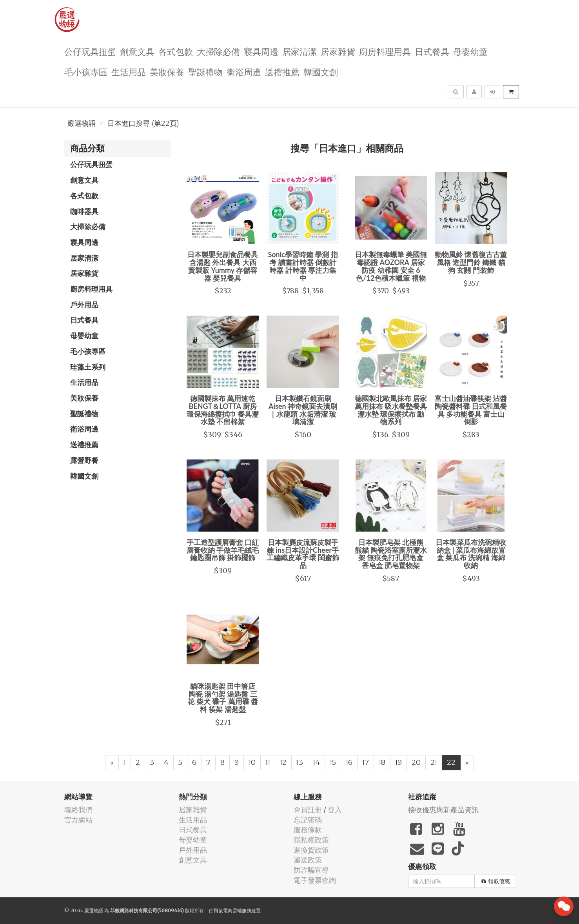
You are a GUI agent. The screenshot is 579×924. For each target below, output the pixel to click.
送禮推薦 (282, 72)
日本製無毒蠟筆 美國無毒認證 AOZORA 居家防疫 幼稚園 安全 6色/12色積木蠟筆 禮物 (391, 266)
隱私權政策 (311, 840)
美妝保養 (167, 72)
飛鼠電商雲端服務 (232, 910)
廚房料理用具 (385, 51)
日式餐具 (432, 51)
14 (316, 762)
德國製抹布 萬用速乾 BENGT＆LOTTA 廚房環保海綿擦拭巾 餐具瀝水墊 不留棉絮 (223, 410)
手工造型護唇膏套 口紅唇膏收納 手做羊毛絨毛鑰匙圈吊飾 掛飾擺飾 (223, 550)
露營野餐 (84, 460)
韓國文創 (321, 72)
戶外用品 (84, 305)
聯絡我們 (78, 810)
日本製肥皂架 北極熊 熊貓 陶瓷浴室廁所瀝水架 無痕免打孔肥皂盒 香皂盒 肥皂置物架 (391, 554)
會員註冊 (308, 810)
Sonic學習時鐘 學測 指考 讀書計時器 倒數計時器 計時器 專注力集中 (303, 266)
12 (283, 762)
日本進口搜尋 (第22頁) (143, 123)
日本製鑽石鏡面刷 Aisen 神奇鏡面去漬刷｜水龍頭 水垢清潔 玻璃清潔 (303, 410)
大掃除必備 (218, 51)
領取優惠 (496, 881)
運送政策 (308, 860)
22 (451, 762)
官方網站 (78, 820)
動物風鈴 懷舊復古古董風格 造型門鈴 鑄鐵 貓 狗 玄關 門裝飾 (471, 262)
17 (366, 762)
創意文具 (137, 51)
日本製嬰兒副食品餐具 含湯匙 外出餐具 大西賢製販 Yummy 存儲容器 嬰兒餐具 (223, 266)
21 (434, 762)
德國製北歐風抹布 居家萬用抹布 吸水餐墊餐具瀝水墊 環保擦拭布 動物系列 (391, 410)
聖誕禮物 (205, 72)
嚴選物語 (82, 123)
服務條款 (308, 830)
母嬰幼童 (470, 51)
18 (382, 762)
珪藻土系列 (88, 367)
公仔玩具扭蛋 (90, 51)
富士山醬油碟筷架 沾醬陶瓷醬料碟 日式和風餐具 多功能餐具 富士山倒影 (471, 410)
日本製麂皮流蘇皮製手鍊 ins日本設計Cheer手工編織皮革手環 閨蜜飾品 (303, 554)
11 (268, 762)
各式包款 (176, 51)
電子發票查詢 (315, 880)
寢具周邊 (261, 51)
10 (252, 762)
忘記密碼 (308, 820)
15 (333, 762)
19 (398, 762)
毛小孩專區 (86, 72)
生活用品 (129, 72)
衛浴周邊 (244, 72)
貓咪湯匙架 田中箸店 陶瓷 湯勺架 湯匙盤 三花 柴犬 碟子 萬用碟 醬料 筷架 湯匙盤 (223, 698)
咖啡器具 (84, 211)
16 (349, 762)
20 (416, 762)
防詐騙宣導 (311, 870)
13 (300, 762)
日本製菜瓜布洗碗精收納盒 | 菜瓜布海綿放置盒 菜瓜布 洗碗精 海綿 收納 (471, 554)
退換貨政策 (311, 850)
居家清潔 (299, 51)
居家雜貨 (338, 51)
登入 (335, 810)
